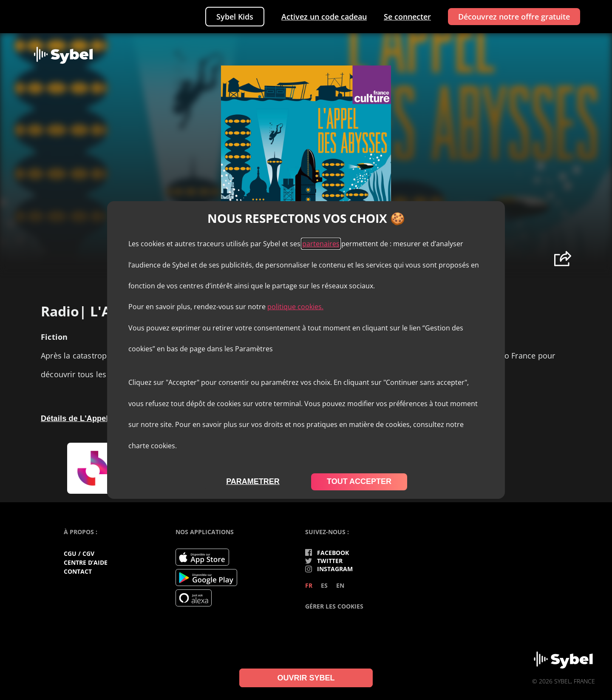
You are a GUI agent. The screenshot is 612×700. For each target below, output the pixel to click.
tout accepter (359, 481)
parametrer (253, 481)
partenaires (321, 244)
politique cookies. (295, 307)
